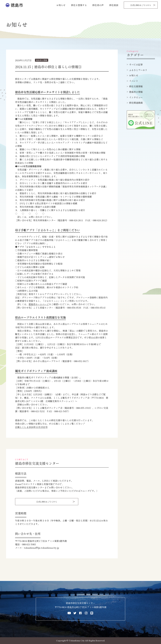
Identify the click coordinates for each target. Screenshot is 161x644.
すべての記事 (136, 64)
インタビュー (136, 97)
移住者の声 (98, 5)
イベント (134, 81)
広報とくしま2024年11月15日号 (31, 427)
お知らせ (61, 5)
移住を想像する (79, 5)
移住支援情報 (136, 86)
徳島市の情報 (136, 92)
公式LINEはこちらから (141, 5)
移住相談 (114, 5)
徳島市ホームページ (39, 304)
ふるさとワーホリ (138, 70)
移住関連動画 (136, 103)
